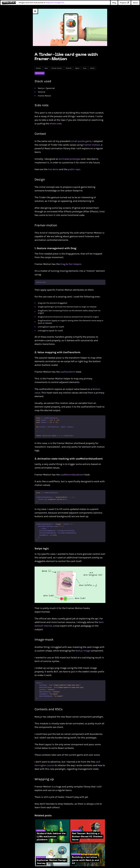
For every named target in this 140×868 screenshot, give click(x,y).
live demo (53, 169)
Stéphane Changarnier (55, 3)
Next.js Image (83, 651)
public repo (74, 169)
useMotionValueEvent (72, 475)
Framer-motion (92, 145)
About (135, 3)
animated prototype (70, 159)
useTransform (68, 372)
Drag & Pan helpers (71, 264)
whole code (56, 124)
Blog (114, 3)
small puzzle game (81, 141)
